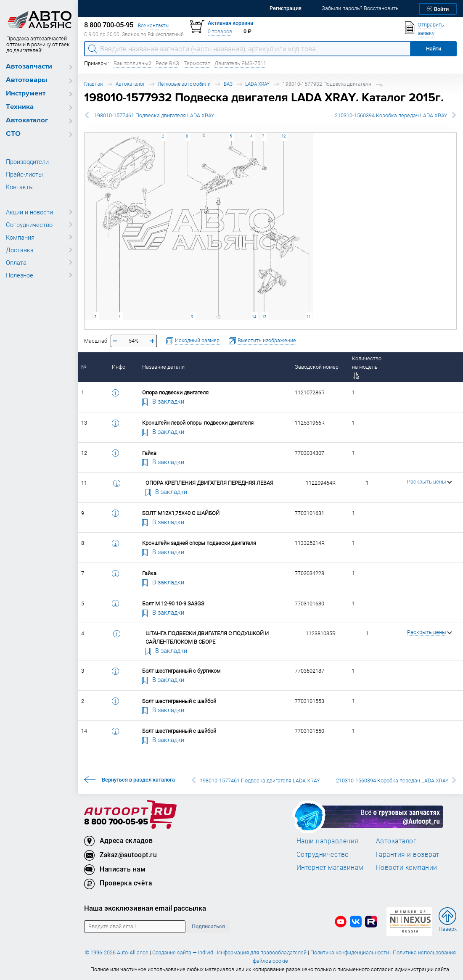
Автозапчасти (29, 67)
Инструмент (26, 94)
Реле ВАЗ (167, 63)
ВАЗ (228, 84)
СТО (13, 134)
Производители (27, 161)
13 (264, 317)
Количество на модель (367, 367)
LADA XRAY (257, 84)
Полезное (20, 275)
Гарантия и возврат (408, 854)
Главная (93, 84)
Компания (20, 237)
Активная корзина (230, 23)
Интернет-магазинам (330, 867)
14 (254, 317)
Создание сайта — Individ (183, 952)
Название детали (163, 367)
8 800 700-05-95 (116, 822)
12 (283, 136)
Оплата (16, 262)
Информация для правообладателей (262, 952)
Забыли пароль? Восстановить (360, 8)
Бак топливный (132, 63)
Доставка (20, 250)
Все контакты (154, 25)
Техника (20, 107)
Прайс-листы (24, 174)
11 (308, 317)
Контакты (20, 187)
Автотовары (26, 80)
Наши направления (328, 841)
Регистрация (286, 8)
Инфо (119, 367)
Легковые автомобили (184, 84)
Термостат (197, 63)
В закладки (163, 401)
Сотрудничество (29, 225)
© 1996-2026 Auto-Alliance (117, 952)
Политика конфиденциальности (350, 952)
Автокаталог (27, 120)
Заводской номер (317, 367)
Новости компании (407, 867)
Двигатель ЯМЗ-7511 (240, 63)
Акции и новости (29, 212)
